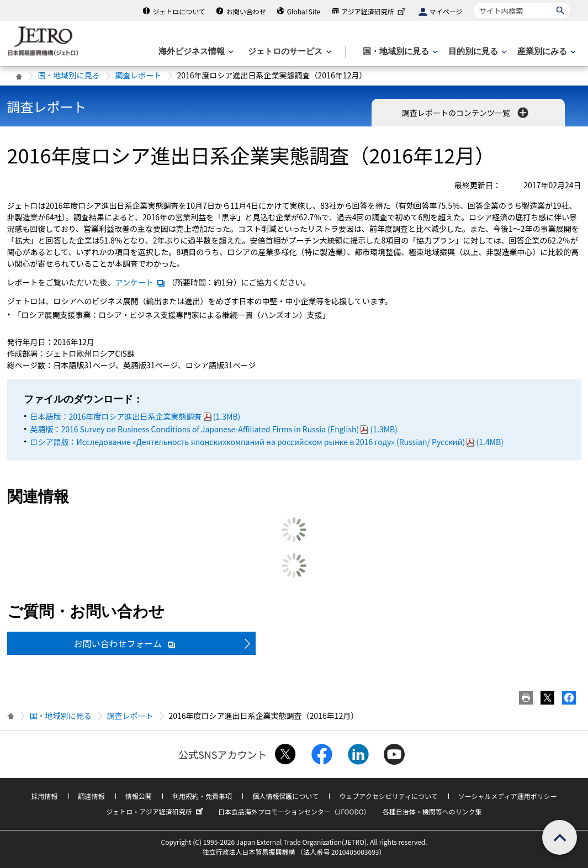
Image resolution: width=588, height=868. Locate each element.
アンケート (141, 282)
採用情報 (44, 796)
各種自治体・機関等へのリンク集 (432, 811)
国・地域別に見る (69, 75)
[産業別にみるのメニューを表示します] (545, 52)
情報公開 (139, 796)
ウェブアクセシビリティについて (388, 796)
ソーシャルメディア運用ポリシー (508, 796)
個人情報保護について (285, 796)
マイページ (446, 11)
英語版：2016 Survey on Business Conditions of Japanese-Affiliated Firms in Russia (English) (214, 429)
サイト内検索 (473, 2)
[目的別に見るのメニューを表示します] (476, 52)
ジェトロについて (179, 11)
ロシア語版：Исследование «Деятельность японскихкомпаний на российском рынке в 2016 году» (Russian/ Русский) (267, 442)
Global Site (304, 11)
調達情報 (92, 796)
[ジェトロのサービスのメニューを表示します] (288, 52)
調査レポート (139, 75)
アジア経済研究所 (374, 11)
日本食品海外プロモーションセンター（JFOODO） (294, 811)
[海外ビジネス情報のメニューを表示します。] (195, 52)
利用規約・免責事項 (202, 796)
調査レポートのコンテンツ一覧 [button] (466, 113)
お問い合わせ (246, 11)
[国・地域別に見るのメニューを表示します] (399, 52)
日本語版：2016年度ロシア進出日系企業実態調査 (136, 416)
